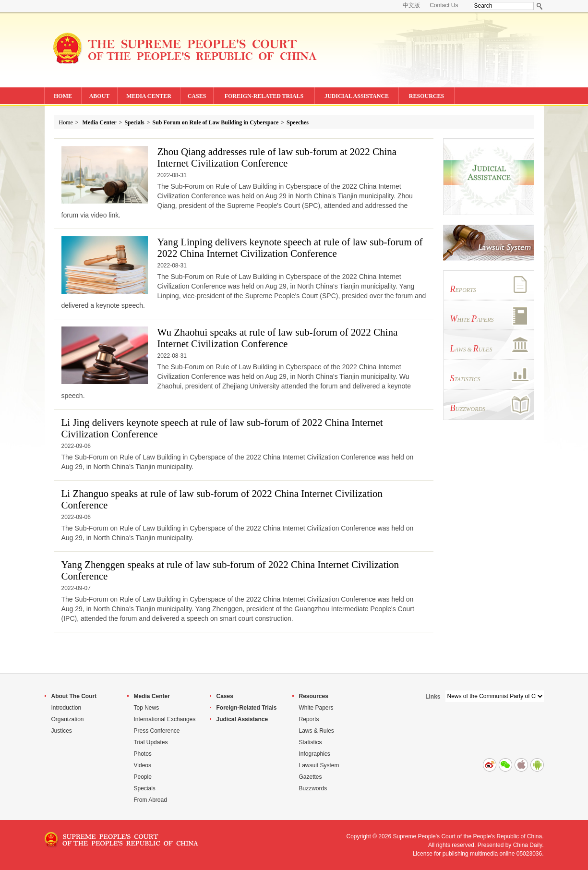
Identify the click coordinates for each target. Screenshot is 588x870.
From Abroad (150, 800)
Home (66, 122)
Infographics (315, 754)
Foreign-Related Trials (247, 708)
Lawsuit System (319, 765)
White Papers (316, 708)
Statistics (311, 742)
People (143, 777)
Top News (147, 708)
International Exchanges (165, 719)
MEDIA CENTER (149, 96)
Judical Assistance (242, 719)
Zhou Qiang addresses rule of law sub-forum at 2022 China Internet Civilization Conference (277, 157)
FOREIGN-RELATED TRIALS (264, 96)
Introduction (66, 708)
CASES (197, 96)
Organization (68, 719)
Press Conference (157, 731)
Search (540, 6)
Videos (143, 765)
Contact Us (444, 5)
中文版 (411, 5)
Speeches (298, 122)
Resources (314, 696)
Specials (134, 122)
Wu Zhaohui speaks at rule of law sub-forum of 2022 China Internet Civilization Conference (278, 338)
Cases (225, 696)
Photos (143, 754)
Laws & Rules (317, 731)
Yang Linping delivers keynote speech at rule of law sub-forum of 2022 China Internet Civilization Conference (290, 248)
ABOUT (100, 96)
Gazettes (311, 777)
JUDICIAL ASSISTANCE (357, 96)
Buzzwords (313, 788)
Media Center (100, 122)
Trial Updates (151, 742)
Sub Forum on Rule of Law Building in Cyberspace (216, 122)
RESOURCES (426, 96)
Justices (62, 731)
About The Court (74, 696)
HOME (63, 96)
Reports (309, 719)
